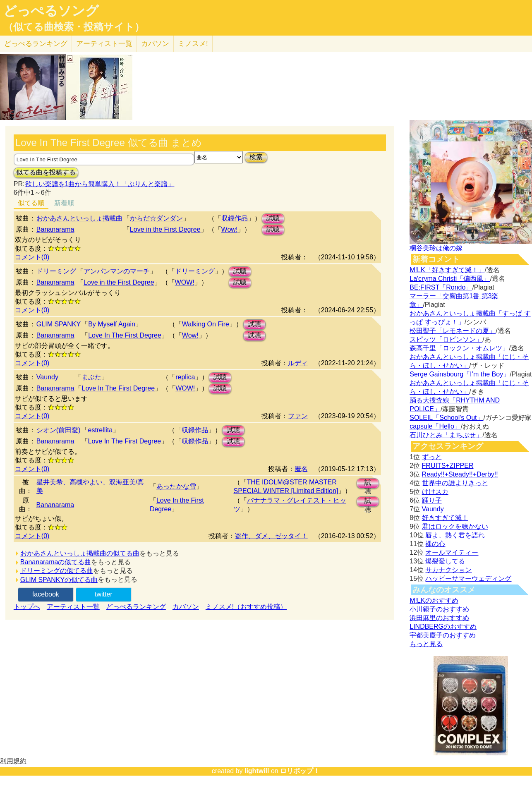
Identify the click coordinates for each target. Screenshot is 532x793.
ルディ (298, 363)
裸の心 (435, 544)
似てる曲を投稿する (46, 172)
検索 (256, 157)
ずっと (432, 457)
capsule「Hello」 (435, 426)
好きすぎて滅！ (445, 518)
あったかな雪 (176, 486)
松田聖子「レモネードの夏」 (453, 331)
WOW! (185, 282)
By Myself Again (112, 324)
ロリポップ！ (300, 771)
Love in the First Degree (165, 229)
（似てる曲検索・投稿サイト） (74, 27)
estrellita (101, 430)
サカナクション (448, 570)
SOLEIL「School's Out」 (446, 418)
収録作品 (235, 218)
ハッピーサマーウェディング (468, 579)
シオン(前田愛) (59, 430)
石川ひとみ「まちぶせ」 (446, 435)
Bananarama (55, 229)
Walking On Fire (206, 324)
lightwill (257, 771)
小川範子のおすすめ (439, 609)
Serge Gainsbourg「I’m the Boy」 (460, 374)
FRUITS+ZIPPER (448, 466)
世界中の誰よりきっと (455, 483)
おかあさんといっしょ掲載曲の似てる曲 (80, 553)
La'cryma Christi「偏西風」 (450, 279)
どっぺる (36, 44)
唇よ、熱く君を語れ (455, 535)
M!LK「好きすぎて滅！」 (447, 270)
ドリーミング (56, 271)
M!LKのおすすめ (434, 600)
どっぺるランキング (136, 607)
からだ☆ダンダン (156, 218)
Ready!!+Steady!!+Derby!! (460, 474)
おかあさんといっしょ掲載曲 (79, 218)
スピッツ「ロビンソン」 (446, 339)
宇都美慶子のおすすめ (443, 635)
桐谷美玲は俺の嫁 (436, 248)
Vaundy (47, 377)
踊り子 (432, 500)
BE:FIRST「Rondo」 (441, 287)
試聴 (273, 218)
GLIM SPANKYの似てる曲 (59, 580)
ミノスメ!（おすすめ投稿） (246, 607)
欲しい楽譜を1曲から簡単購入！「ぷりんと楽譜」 (100, 184)
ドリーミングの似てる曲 (57, 571)
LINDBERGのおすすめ (443, 626)
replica (185, 377)
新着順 (64, 203)
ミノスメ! (193, 44)
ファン (298, 416)
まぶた (91, 377)
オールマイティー (452, 552)
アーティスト (104, 44)
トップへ (27, 607)
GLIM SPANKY (59, 324)
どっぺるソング (51, 11)
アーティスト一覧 (73, 607)
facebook (46, 594)
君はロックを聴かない (455, 526)
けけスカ (435, 492)
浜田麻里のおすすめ (439, 618)
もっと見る (426, 644)
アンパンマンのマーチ (117, 271)
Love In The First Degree (125, 335)
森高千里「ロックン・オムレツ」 (459, 348)
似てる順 (31, 203)
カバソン (155, 44)
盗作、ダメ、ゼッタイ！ (271, 536)
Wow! (230, 229)
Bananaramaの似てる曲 (56, 562)
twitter (104, 594)
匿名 (301, 469)
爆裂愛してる (445, 561)
